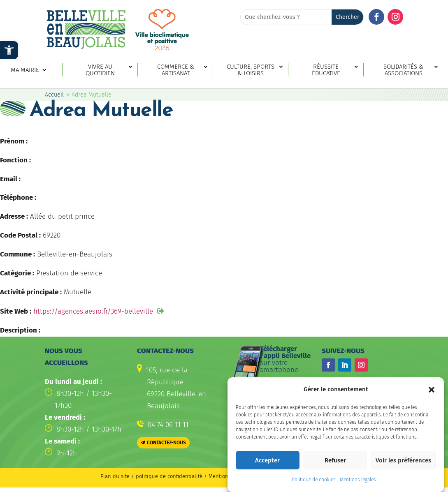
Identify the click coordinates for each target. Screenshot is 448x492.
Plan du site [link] (115, 476)
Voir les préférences (403, 466)
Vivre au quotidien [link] (100, 70)
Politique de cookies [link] (314, 486)
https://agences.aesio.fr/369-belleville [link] (93, 311)
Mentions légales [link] (358, 486)
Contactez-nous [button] (166, 443)
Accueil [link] (54, 95)
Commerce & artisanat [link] (176, 70)
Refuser (335, 466)
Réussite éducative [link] (326, 70)
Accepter (267, 466)
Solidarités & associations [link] (403, 70)
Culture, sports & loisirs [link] (251, 70)
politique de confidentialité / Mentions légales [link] (194, 476)
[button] (432, 395)
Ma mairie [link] (25, 70)
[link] (9, 50)
